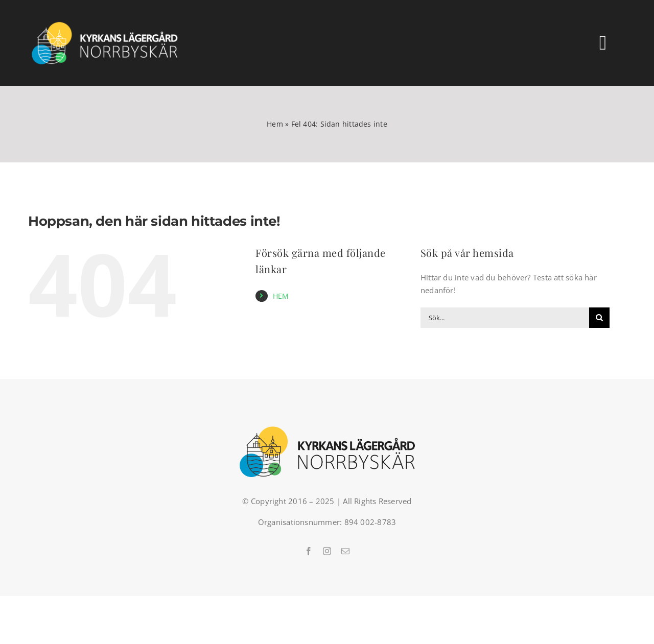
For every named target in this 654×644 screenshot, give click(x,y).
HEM (281, 296)
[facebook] (309, 551)
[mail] (345, 551)
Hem (275, 124)
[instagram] (327, 551)
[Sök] (599, 318)
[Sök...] (505, 318)
